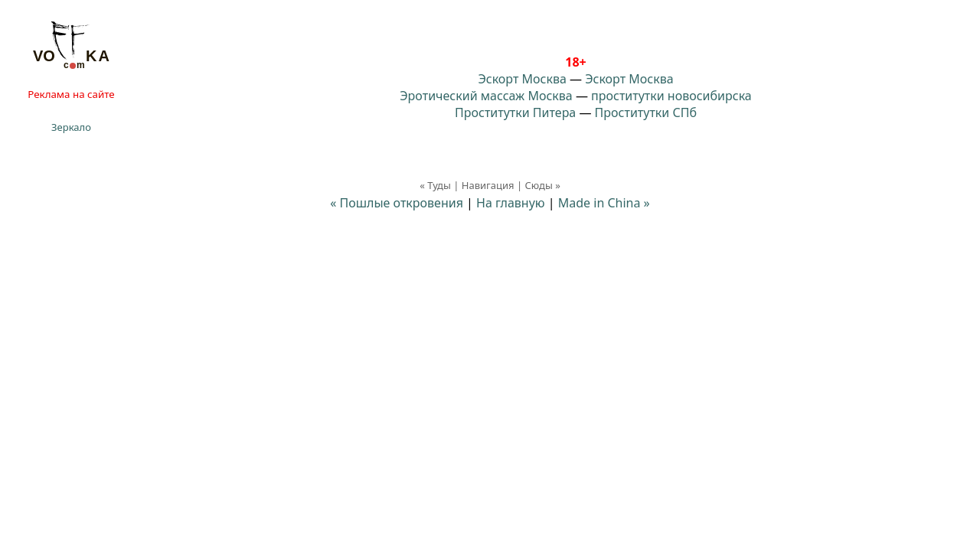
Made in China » (604, 203)
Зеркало (71, 127)
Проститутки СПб (646, 112)
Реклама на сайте (71, 94)
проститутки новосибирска (671, 96)
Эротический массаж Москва (486, 96)
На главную (511, 203)
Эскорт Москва (522, 79)
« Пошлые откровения (397, 203)
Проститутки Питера (515, 112)
